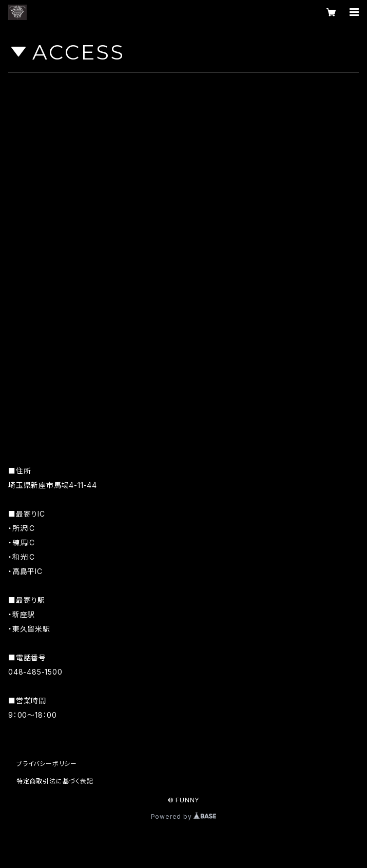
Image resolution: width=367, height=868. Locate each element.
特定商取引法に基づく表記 (55, 781)
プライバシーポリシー (47, 764)
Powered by (184, 816)
